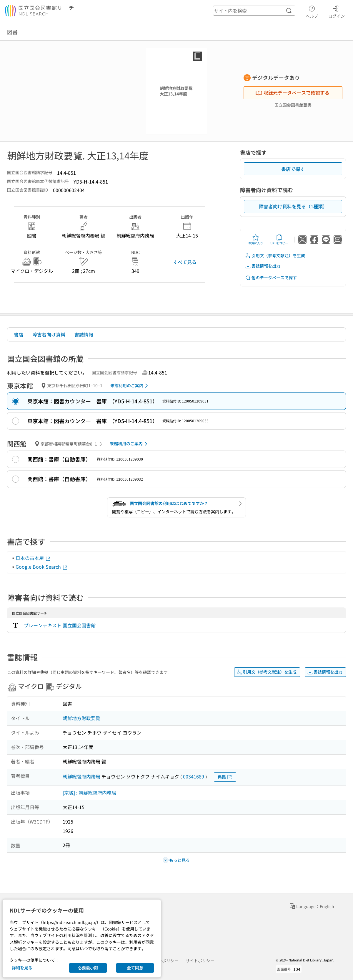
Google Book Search (42, 567)
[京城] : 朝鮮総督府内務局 (89, 793)
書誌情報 (84, 334)
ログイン (337, 11)
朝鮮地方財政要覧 (81, 718)
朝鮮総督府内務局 (81, 776)
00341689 (194, 776)
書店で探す (293, 169)
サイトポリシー (200, 961)
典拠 (225, 777)
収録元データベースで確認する (292, 93)
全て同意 (135, 968)
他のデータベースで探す (271, 278)
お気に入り (256, 240)
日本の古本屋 (33, 558)
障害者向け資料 (49, 334)
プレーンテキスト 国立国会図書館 (60, 625)
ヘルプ (312, 11)
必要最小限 (88, 968)
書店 (19, 334)
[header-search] (254, 11)
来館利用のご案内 (130, 386)
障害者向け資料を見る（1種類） (293, 206)
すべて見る (185, 262)
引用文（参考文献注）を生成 (275, 256)
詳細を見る (22, 968)
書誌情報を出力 (263, 266)
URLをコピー (279, 240)
